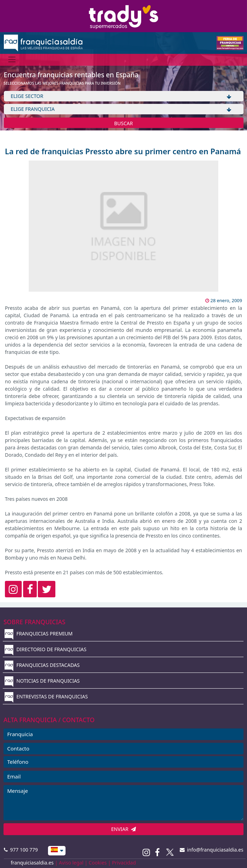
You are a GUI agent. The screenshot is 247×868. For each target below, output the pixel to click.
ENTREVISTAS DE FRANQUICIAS (46, 696)
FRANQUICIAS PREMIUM (39, 634)
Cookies (98, 863)
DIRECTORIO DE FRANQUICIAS (46, 649)
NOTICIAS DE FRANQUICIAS (42, 681)
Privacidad (124, 863)
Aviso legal (71, 863)
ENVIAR (123, 829)
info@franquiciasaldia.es (212, 850)
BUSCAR (124, 123)
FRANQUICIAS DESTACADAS (42, 665)
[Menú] (12, 60)
